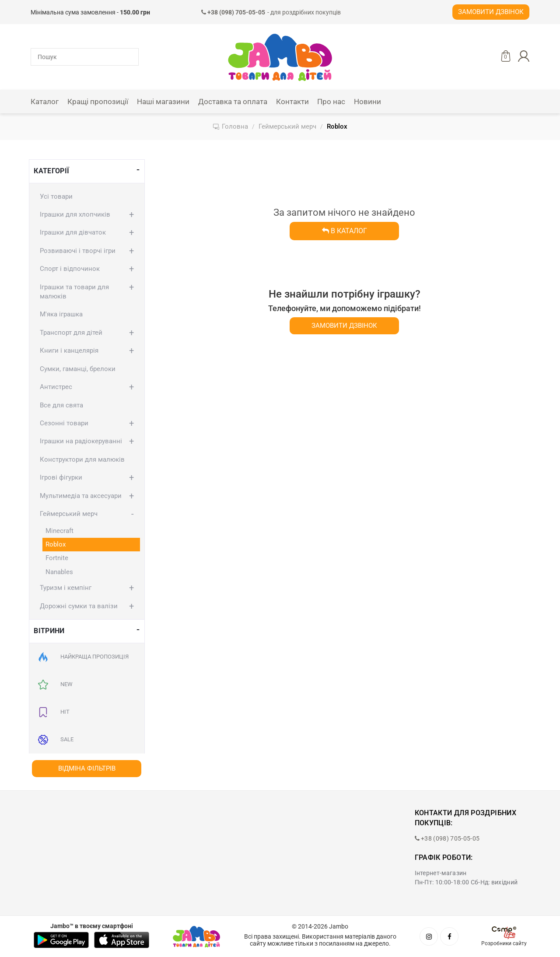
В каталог (345, 231)
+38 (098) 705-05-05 (447, 838)
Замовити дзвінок (491, 12)
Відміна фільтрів (87, 768)
